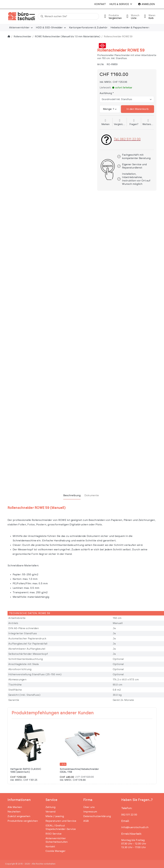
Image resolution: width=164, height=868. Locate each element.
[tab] (72, 495)
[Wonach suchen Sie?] (68, 16)
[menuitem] (21, 28)
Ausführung (106, 93)
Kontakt (100, 4)
